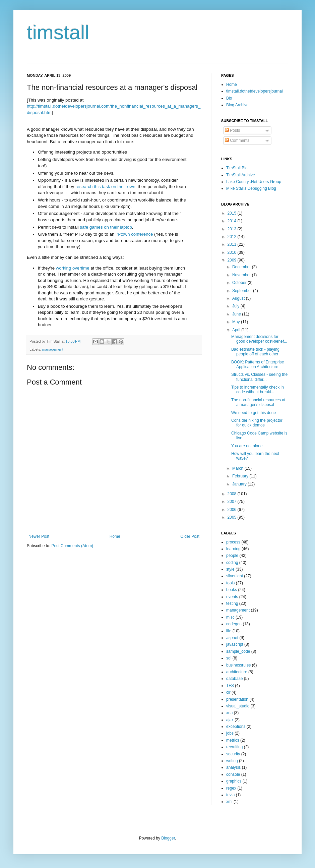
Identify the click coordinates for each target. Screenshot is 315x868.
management (53, 349)
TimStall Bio (237, 168)
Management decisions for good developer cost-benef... (259, 339)
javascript (235, 644)
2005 (233, 517)
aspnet (232, 638)
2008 (233, 494)
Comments (237, 140)
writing (232, 761)
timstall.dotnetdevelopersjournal (255, 91)
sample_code (238, 651)
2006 (233, 510)
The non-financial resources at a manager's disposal (258, 402)
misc (230, 617)
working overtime (73, 268)
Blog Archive (237, 105)
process (233, 542)
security (233, 754)
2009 (233, 260)
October (240, 283)
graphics (234, 781)
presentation (237, 699)
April (237, 330)
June (237, 314)
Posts (232, 130)
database (234, 679)
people (232, 556)
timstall (58, 32)
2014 (233, 221)
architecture (237, 672)
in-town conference (134, 234)
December (242, 267)
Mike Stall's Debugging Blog (251, 188)
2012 (233, 237)
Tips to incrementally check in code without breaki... (258, 390)
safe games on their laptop (106, 227)
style (230, 569)
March (238, 468)
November (242, 275)
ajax (230, 720)
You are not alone (247, 446)
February (241, 476)
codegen (234, 624)
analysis (233, 767)
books (232, 590)
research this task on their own (105, 187)
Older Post (190, 536)
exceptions (236, 727)
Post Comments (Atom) (72, 546)
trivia (230, 795)
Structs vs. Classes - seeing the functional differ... (259, 377)
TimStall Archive (241, 175)
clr (228, 692)
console (233, 774)
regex (231, 788)
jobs (230, 733)
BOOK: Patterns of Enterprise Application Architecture (258, 364)
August (239, 298)
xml (229, 802)
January (240, 484)
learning (233, 549)
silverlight (235, 576)
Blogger (168, 838)
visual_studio (238, 706)
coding (232, 563)
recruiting (234, 747)
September (243, 291)
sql (229, 658)
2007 (233, 502)
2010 (233, 252)
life (229, 631)
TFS (230, 686)
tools (230, 583)
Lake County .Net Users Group (254, 182)
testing (232, 603)
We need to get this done (254, 413)
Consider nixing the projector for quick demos (257, 423)
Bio (229, 98)
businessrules (238, 665)
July (236, 306)
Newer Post (39, 536)
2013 (233, 229)
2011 (233, 244)
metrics (233, 740)
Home (115, 536)
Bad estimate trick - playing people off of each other (255, 352)
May (237, 322)
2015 (233, 213)
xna (229, 713)
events (232, 597)
